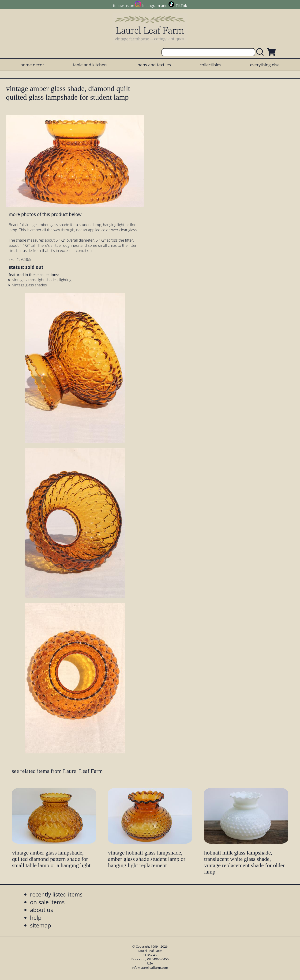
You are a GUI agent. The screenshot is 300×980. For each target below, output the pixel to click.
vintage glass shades (30, 285)
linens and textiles (153, 65)
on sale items (47, 902)
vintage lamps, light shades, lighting (42, 280)
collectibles (210, 65)
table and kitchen (90, 65)
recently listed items (56, 894)
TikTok (181, 6)
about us (41, 910)
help (36, 917)
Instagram (151, 6)
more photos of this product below (45, 214)
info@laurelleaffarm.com (150, 968)
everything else (265, 65)
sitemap (41, 925)
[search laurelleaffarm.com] (261, 52)
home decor (32, 65)
